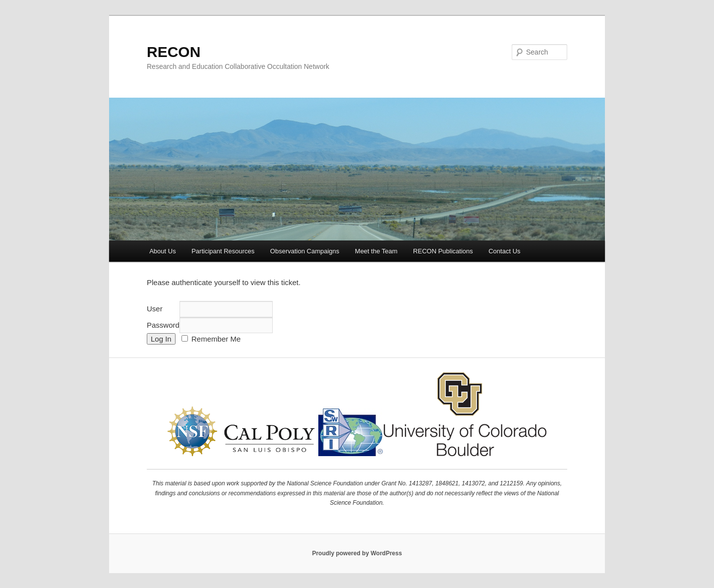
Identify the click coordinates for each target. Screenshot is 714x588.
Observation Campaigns (305, 251)
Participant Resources (223, 251)
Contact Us (504, 251)
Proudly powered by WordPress (357, 553)
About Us (162, 251)
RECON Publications (443, 251)
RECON (174, 52)
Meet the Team (376, 251)
